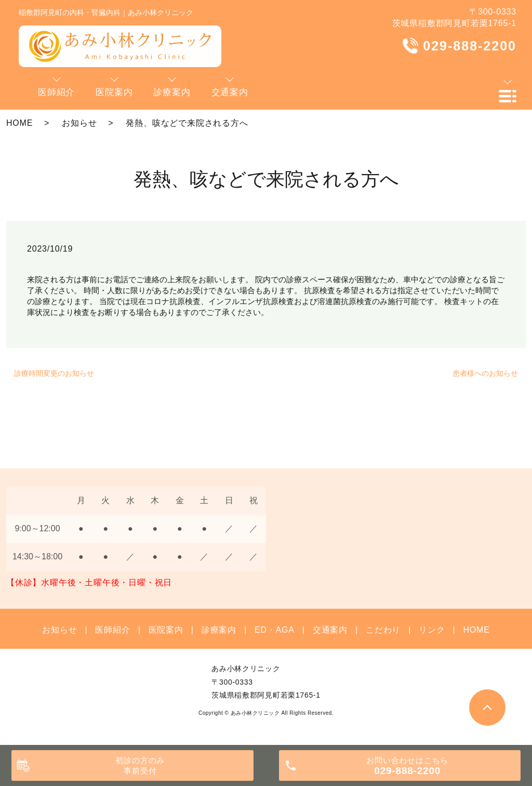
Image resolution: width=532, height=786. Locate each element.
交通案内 (330, 630)
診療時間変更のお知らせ (54, 373)
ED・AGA (275, 630)
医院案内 (166, 630)
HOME (19, 123)
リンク (432, 630)
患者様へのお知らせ (485, 373)
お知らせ (79, 123)
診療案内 (219, 630)
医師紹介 (112, 630)
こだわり (383, 630)
